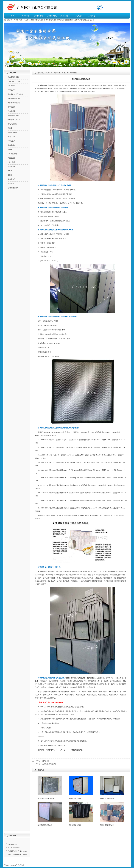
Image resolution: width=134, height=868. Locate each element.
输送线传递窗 (39, 20)
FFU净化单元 (12, 154)
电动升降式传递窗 (50, 20)
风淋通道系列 (12, 132)
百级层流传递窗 (62, 20)
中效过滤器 (12, 162)
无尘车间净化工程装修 (15, 94)
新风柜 (112, 681)
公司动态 (78, 16)
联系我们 (91, 16)
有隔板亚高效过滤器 (112, 814)
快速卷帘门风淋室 (14, 120)
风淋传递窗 (82, 20)
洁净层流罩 (12, 107)
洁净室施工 (65, 16)
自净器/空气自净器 (14, 81)
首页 (13, 16)
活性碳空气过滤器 (14, 103)
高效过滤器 (58, 73)
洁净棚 (31, 20)
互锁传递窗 (90, 20)
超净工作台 (46, 761)
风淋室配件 (44, 681)
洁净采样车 (12, 111)
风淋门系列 (12, 137)
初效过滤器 (12, 158)
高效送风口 (12, 183)
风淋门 (21, 20)
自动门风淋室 (12, 124)
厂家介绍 (26, 16)
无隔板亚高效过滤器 (49, 764)
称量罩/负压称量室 (14, 98)
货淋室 (73, 678)
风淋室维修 (12, 145)
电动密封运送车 (13, 188)
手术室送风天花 (13, 77)
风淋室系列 (12, 90)
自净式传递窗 (73, 20)
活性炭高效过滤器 (81, 814)
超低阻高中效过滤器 (112, 788)
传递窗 (26, 20)
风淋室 (16, 20)
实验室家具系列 (13, 115)
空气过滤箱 (12, 86)
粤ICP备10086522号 (11, 865)
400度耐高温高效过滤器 (50, 788)
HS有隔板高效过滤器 (50, 814)
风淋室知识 (52, 16)
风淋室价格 (39, 16)
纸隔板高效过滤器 (81, 788)
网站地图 (21, 865)
